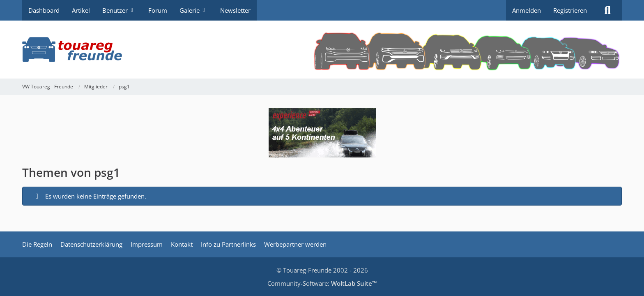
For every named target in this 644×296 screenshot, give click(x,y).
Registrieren (570, 10)
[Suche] (607, 10)
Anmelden (527, 10)
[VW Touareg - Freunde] (322, 50)
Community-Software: (322, 283)
